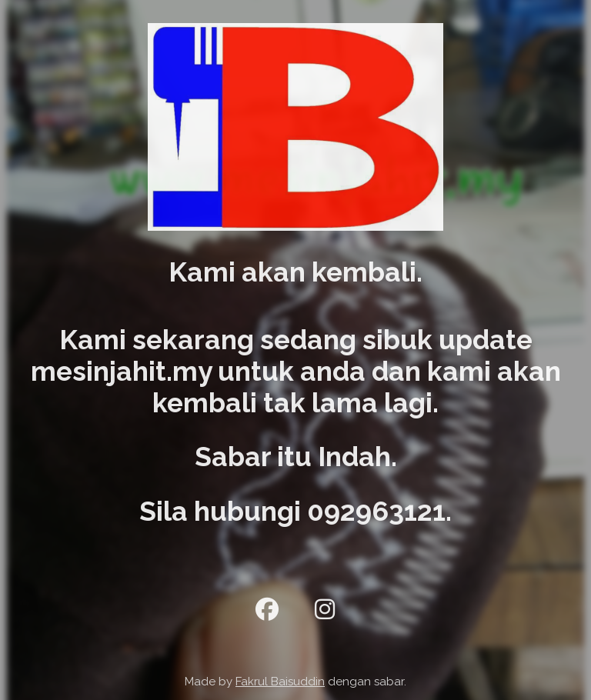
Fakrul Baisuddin (280, 682)
